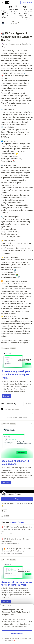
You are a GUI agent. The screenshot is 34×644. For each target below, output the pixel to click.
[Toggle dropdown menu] (31, 348)
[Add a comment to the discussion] (18, 411)
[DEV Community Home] (7, 3)
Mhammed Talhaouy (12, 22)
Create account (27, 3)
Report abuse (23, 418)
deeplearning (27, 44)
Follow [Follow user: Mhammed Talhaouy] (17, 499)
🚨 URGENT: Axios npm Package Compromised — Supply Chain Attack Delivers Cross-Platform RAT (17, 531)
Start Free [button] (6, 396)
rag (3, 47)
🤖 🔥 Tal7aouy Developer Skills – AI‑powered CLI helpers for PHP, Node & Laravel (17, 551)
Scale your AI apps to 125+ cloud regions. (16, 463)
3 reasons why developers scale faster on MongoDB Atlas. (16, 375)
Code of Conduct (12, 418)
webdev (5, 44)
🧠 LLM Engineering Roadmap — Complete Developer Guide (17, 541)
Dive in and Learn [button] (17, 633)
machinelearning (15, 44)
